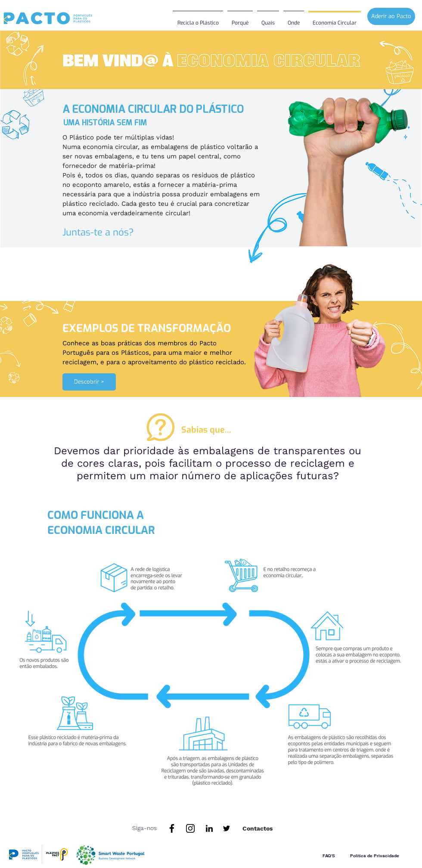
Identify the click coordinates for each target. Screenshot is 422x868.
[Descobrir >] (89, 382)
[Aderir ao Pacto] (391, 16)
